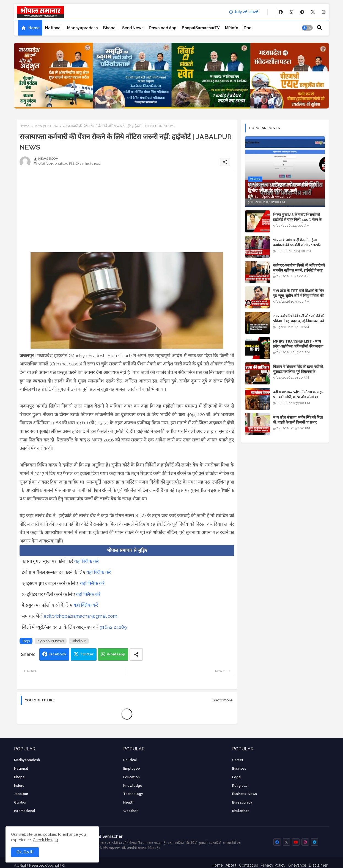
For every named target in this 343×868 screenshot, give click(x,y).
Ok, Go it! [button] (25, 852)
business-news (245, 794)
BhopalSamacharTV (201, 28)
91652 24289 (113, 627)
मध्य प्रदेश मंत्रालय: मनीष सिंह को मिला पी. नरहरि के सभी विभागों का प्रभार (298, 420)
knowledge (133, 786)
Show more (223, 700)
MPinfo (232, 28)
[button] (307, 28)
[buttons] (281, 12)
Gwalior (20, 802)
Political (130, 760)
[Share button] (136, 654)
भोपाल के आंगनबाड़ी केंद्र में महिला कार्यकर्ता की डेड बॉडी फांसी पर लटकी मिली (297, 245)
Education (131, 777)
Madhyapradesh (82, 28)
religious (240, 786)
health (129, 802)
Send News (133, 28)
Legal (237, 777)
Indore (19, 786)
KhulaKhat (241, 811)
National (53, 28)
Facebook (57, 654)
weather (130, 811)
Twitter (87, 654)
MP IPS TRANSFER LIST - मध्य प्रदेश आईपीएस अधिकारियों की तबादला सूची (298, 346)
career (238, 760)
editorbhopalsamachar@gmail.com (80, 616)
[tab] (30, 28)
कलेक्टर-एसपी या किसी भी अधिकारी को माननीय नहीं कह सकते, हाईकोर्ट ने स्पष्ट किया (299, 270)
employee (132, 769)
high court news (51, 641)
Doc (247, 28)
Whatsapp (116, 654)
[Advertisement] (127, 214)
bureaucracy (242, 802)
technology (133, 794)
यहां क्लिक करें (87, 561)
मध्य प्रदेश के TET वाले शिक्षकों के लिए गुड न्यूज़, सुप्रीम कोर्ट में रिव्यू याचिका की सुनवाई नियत (298, 296)
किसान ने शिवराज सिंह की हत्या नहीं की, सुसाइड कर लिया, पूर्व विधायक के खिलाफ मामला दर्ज (298, 372)
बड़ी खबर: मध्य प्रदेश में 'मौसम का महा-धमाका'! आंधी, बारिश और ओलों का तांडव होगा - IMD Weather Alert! (298, 397)
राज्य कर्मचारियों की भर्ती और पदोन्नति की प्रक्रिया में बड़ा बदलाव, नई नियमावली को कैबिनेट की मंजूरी (299, 321)
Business (239, 769)
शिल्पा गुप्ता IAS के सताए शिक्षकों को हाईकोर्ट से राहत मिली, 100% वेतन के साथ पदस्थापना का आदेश (297, 220)
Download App (163, 28)
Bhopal (110, 28)
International (25, 811)
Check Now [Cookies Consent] (43, 840)
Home (34, 28)
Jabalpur (41, 126)
